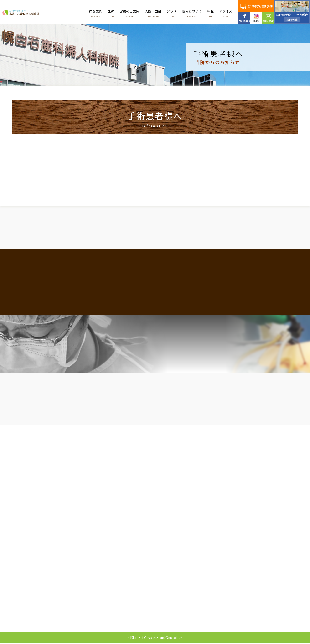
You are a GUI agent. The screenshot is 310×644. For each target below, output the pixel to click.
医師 (111, 13)
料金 (211, 13)
